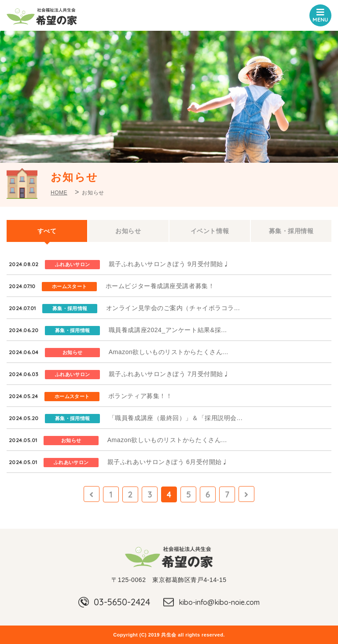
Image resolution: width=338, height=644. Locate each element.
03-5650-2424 (122, 602)
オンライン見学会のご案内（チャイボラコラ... (173, 308)
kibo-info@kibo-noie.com (219, 602)
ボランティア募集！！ (140, 396)
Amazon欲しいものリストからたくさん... (169, 352)
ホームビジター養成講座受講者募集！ (160, 286)
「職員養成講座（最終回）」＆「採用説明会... (176, 418)
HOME (59, 193)
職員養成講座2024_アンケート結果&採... (168, 330)
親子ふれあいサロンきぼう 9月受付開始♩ (169, 264)
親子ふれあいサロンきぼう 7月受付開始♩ (169, 374)
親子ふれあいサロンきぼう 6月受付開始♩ (168, 462)
